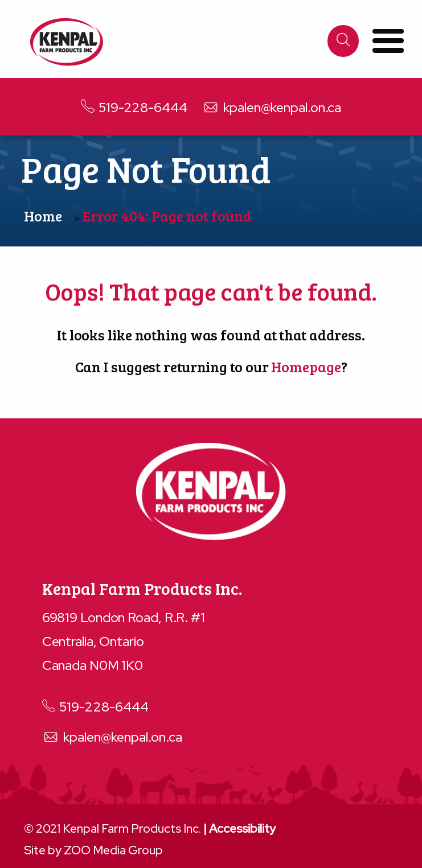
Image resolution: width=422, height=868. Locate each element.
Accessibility (242, 828)
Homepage (306, 367)
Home (43, 216)
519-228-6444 (134, 107)
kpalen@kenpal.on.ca (272, 107)
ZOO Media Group (113, 850)
